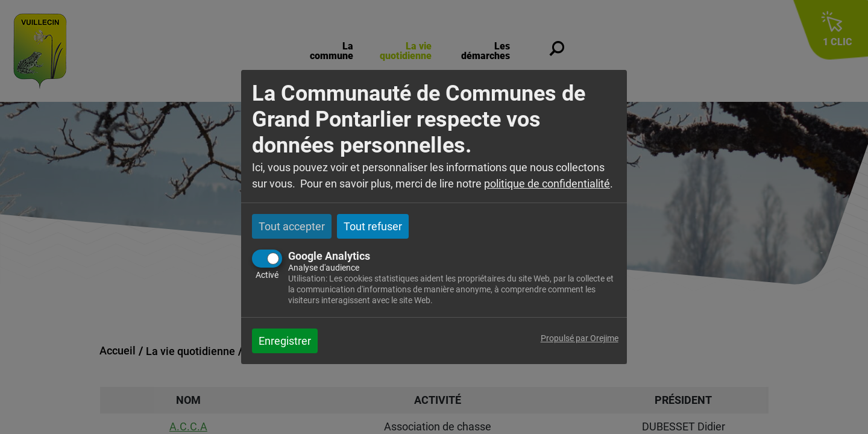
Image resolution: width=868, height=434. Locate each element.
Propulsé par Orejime (580, 338)
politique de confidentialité (547, 184)
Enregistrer (285, 341)
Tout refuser (373, 226)
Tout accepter (292, 226)
